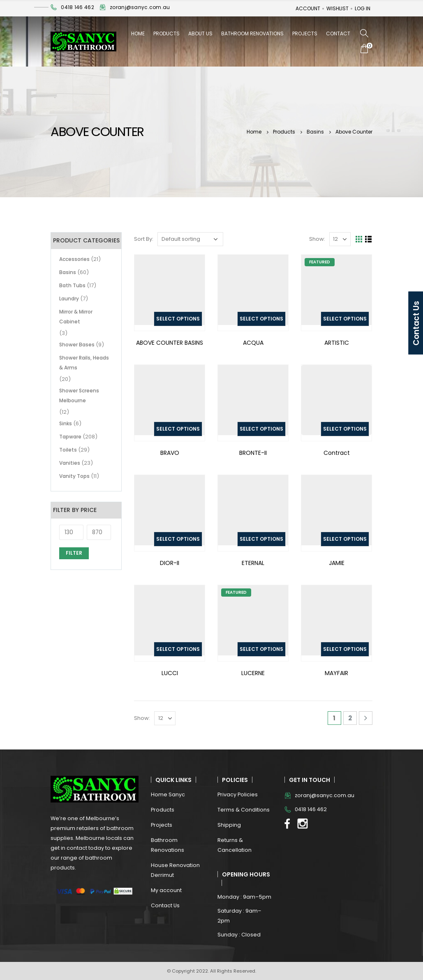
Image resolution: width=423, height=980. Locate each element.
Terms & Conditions (244, 810)
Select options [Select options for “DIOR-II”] (178, 539)
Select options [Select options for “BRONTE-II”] (261, 429)
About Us (200, 33)
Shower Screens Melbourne (79, 395)
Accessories (74, 259)
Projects (305, 33)
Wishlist (337, 8)
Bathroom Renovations (252, 33)
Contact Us (165, 905)
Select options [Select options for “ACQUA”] (261, 319)
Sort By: (144, 239)
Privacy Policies (238, 794)
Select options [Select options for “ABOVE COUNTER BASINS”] (178, 319)
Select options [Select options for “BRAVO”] (178, 429)
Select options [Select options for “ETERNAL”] (261, 539)
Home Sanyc (168, 794)
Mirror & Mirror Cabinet (76, 317)
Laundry (69, 299)
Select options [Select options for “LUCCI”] (178, 649)
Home (138, 33)
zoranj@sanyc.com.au (140, 7)
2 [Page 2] (350, 718)
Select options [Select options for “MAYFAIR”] (345, 649)
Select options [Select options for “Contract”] (345, 429)
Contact (338, 33)
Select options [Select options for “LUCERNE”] (261, 649)
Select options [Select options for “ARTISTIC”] (345, 319)
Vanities (70, 463)
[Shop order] (190, 239)
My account (166, 890)
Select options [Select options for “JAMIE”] (345, 539)
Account (308, 8)
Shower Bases (77, 345)
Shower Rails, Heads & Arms (84, 363)
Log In (363, 8)
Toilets (68, 450)
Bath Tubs (72, 285)
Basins (68, 272)
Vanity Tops (74, 476)
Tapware (70, 437)
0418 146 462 (77, 7)
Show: (317, 239)
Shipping (229, 825)
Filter (74, 553)
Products (166, 33)
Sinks (66, 423)
